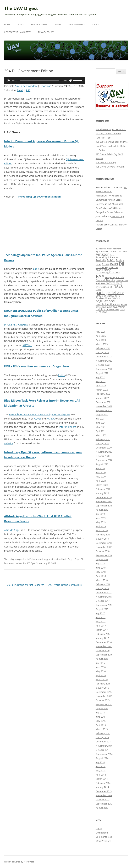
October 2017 (103, 601)
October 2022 (103, 365)
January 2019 (102, 539)
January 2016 (102, 688)
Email (20, 90)
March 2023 (102, 344)
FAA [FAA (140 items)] (100, 276)
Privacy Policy (46, 32)
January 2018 (102, 588)
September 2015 (104, 704)
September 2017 (104, 605)
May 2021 (101, 427)
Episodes (34, 559)
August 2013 (102, 808)
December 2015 (104, 692)
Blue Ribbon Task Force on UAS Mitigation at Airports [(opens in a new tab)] (40, 414)
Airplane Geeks (77, 25)
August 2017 (102, 609)
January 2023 (102, 352)
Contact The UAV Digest (17, 32)
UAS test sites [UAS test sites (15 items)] (112, 309)
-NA (53, 419)
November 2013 (104, 795)
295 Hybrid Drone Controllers (66, 585)
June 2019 (101, 518)
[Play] (9, 81)
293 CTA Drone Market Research (24, 585)
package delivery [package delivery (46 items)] (110, 292)
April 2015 (101, 725)
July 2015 (100, 713)
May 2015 (101, 721)
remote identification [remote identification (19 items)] (108, 304)
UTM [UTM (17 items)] (98, 312)
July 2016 (100, 663)
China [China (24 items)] (106, 264)
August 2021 (102, 415)
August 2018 (102, 559)
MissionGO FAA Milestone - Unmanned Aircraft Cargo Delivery (109, 200)
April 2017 (101, 626)
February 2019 (103, 535)
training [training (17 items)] (100, 309)
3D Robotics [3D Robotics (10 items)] (101, 249)
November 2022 (104, 361)
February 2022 (103, 394)
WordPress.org (103, 841)
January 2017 (102, 638)
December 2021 (104, 402)
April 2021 (101, 431)
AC (48, 419)
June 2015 (101, 717)
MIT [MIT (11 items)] (111, 287)
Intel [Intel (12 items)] (98, 283)
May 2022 (101, 381)
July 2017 (100, 613)
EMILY (26, 563)
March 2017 (102, 630)
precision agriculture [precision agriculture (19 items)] (108, 295)
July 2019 (100, 514)
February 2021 (103, 439)
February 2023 (103, 348)
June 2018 (101, 568)
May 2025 (101, 332)
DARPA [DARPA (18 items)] (114, 264)
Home (7, 25)
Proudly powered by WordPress (19, 862)
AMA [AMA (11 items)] (125, 251)
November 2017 (104, 597)
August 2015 (102, 708)
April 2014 (101, 775)
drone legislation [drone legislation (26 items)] (107, 267)
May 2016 (101, 671)
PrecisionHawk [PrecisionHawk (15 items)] (103, 298)
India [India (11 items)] (126, 280)
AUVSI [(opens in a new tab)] (37, 419)
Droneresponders (13, 563)
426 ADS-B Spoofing (106, 162)
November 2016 (104, 646)
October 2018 (103, 551)
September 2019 (104, 506)
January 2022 (102, 398)
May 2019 (101, 522)
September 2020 (104, 460)
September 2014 (104, 754)
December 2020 (104, 448)
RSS (28, 90)
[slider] (40, 81)
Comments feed (104, 837)
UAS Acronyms (39, 25)
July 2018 (100, 564)
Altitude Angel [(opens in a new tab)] (12, 530)
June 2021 (101, 423)
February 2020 (103, 489)
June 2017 (101, 617)
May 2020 (101, 477)
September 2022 (104, 369)
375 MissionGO (115, 204)
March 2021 (102, 435)
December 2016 (104, 642)
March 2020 (102, 485)
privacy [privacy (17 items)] (116, 298)
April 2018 (101, 576)
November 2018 (104, 547)
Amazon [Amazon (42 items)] (103, 254)
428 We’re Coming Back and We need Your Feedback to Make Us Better (112, 146)
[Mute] (71, 81)
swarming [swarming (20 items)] (119, 307)
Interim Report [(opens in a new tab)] (67, 427)
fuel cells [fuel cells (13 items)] (120, 277)
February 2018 (103, 584)
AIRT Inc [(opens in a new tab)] (27, 345)
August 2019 (102, 510)
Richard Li (101, 225)
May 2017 (101, 622)
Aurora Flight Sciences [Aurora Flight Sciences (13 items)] (107, 257)
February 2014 (103, 783)
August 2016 (102, 659)
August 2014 (102, 758)
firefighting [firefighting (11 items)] (110, 277)
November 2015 (104, 696)
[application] (44, 81)
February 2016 (103, 684)
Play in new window (26, 86)
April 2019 (101, 526)
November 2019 (104, 501)
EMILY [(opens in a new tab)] (62, 375)
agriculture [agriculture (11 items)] (101, 251)
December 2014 (104, 742)
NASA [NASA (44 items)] (118, 286)
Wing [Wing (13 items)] (104, 312)
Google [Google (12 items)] (119, 280)
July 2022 (100, 377)
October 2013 (103, 800)
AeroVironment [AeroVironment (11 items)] (114, 249)
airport (55, 559)
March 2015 (102, 729)
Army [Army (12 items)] (113, 255)
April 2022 (101, 386)
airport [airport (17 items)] (118, 251)
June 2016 (101, 667)
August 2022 (102, 373)
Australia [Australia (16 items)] (101, 260)
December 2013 (104, 791)
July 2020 (100, 468)
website (9, 443)
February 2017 (103, 634)
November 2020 (104, 452)
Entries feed (102, 833)
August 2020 (102, 464)
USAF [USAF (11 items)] (122, 309)
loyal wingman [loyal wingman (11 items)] (102, 287)
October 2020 (103, 456)
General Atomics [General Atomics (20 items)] (105, 280)
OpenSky (35, 563)
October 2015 (103, 700)
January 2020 (102, 493)
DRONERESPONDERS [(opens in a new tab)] (16, 325)
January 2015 (102, 737)
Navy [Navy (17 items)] (99, 289)
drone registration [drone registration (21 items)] (108, 272)
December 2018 (104, 543)
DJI (82, 559)
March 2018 (102, 580)
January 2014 (102, 787)
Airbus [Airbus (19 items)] (110, 251)
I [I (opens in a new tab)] (50, 419)
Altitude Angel (66, 559)
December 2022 (104, 357)
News (21, 25)
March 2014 (102, 779)
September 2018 (104, 555)
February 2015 (103, 733)
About (96, 25)
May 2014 (101, 771)
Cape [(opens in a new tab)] (36, 269)
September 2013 (104, 804)
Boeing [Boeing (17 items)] (120, 260)
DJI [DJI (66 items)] (122, 263)
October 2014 (103, 750)
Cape (77, 559)
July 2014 (100, 762)
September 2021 (104, 410)
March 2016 (102, 679)
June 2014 (101, 766)
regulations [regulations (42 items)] (105, 301)
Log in (99, 828)
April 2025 (101, 336)
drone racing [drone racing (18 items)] (103, 270)
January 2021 (102, 443)
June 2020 (101, 472)
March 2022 (102, 390)
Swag (58, 25)
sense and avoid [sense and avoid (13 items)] (104, 307)
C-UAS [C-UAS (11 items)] (98, 264)
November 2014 (104, 746)
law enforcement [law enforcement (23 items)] (111, 283)
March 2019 (102, 530)
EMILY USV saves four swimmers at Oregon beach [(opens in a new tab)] (38, 366)
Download (46, 86)
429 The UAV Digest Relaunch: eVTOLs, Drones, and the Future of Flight (111, 134)
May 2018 (101, 572)
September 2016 (104, 655)
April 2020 (101, 481)
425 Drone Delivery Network (110, 167)
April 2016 (101, 675)
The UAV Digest (21, 8)
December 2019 (104, 497)
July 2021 (100, 419)
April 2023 (101, 340)
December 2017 (104, 593)
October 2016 (103, 650)
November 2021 (104, 406)
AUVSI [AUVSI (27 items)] (111, 260)
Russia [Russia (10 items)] (124, 304)
